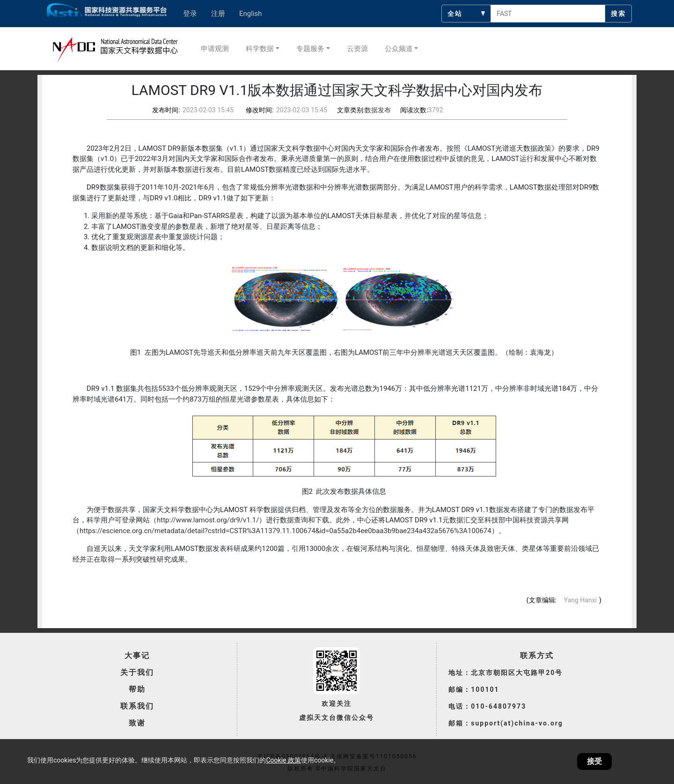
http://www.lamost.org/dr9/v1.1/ (208, 520)
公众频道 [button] (399, 49)
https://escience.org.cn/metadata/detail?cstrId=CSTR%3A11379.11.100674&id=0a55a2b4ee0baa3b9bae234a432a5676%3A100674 (286, 531)
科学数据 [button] (260, 49)
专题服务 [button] (310, 49)
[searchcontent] (548, 14)
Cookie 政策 (283, 760)
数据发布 (378, 110)
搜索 (618, 14)
